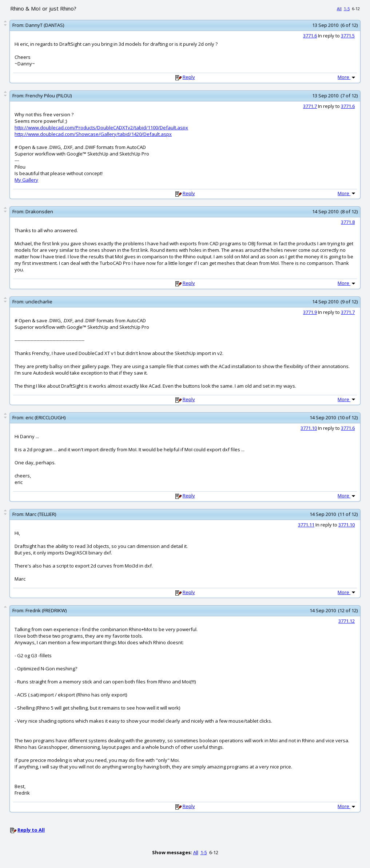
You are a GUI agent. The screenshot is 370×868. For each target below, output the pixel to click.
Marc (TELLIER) (41, 514)
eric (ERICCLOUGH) (45, 417)
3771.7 (310, 106)
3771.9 (310, 312)
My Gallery (26, 180)
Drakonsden (39, 211)
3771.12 (347, 621)
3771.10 (309, 428)
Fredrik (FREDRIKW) (46, 610)
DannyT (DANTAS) (45, 25)
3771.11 (306, 525)
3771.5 (348, 36)
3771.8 (348, 222)
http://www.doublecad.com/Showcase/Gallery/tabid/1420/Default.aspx (93, 134)
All (339, 9)
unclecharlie (39, 302)
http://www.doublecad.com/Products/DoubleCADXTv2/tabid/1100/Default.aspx (101, 128)
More (347, 77)
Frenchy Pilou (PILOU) (49, 96)
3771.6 (310, 36)
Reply (189, 77)
